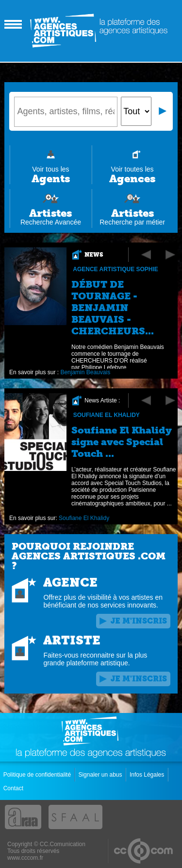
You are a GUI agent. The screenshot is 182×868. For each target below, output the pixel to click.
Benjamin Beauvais (86, 372)
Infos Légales (148, 775)
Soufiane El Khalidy (107, 415)
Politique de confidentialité (38, 775)
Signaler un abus (101, 775)
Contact (14, 788)
